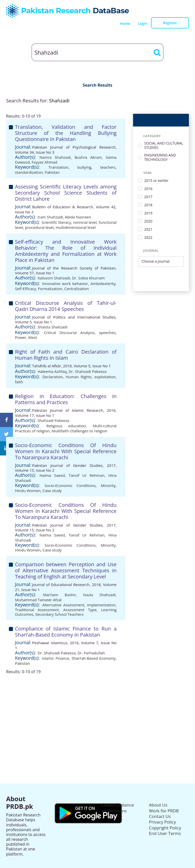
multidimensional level (76, 227)
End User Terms (165, 833)
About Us (158, 805)
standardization (29, 172)
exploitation (105, 377)
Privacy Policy (162, 822)
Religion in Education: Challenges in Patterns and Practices (66, 399)
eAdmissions (114, 811)
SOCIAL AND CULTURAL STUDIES (164, 146)
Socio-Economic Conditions (70, 485)
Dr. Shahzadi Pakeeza (88, 371)
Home (125, 23)
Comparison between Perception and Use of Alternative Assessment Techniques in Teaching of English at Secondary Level (66, 570)
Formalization (50, 289)
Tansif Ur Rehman (87, 475)
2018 (148, 205)
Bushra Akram (88, 157)
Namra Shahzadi (55, 157)
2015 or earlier (156, 181)
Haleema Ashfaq (52, 371)
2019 (148, 213)
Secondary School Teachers (60, 614)
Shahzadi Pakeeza (53, 420)
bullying (84, 167)
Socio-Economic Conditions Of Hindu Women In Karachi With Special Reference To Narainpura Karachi (66, 451)
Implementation (101, 605)
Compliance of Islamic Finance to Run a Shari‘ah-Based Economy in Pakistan (66, 632)
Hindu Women (28, 491)
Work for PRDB (164, 811)
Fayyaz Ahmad (44, 162)
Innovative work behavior (65, 283)
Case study (52, 491)
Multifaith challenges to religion (80, 431)
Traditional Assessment (37, 610)
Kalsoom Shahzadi (54, 278)
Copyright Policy (165, 828)
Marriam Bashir (59, 595)
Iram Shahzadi (50, 217)
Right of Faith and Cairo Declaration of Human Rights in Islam (66, 355)
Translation (59, 167)
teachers (108, 167)
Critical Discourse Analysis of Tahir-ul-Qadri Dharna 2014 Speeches (66, 306)
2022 (148, 238)
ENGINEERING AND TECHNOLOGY (160, 157)
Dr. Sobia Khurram (88, 278)
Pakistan (52, 172)
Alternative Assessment (63, 605)
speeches (107, 333)
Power (21, 337)
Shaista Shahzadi (53, 327)
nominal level (85, 222)
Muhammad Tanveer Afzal (38, 600)
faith (19, 382)
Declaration (53, 377)
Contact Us (160, 816)
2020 (148, 221)
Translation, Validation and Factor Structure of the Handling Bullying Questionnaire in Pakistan (66, 133)
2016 (148, 189)
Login (143, 23)
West (33, 337)
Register (170, 23)
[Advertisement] (97, 710)
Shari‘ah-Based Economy (94, 658)
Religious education (66, 426)
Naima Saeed (52, 475)
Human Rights (79, 377)
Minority (108, 485)
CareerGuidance (118, 805)
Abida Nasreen (78, 217)
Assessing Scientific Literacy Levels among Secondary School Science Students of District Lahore (66, 193)
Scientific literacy (56, 222)
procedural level (39, 227)
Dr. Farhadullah (91, 653)
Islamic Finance (56, 658)
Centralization (77, 289)
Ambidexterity (103, 283)
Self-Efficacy (26, 289)
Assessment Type (80, 610)
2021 (148, 230)
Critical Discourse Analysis (69, 333)
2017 (148, 197)
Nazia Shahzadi (99, 595)
